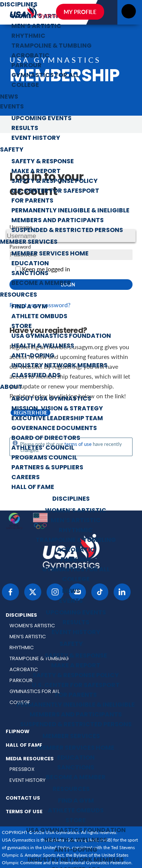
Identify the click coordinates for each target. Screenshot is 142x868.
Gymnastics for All (45, 76)
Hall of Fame (33, 487)
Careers (26, 478)
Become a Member (41, 283)
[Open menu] (129, 13)
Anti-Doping (33, 356)
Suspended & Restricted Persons (67, 231)
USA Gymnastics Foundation (61, 336)
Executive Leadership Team (57, 419)
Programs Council (44, 458)
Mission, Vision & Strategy (57, 409)
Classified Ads (36, 376)
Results (25, 128)
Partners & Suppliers (47, 468)
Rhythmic (28, 36)
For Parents (32, 201)
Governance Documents (54, 429)
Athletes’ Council (43, 448)
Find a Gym (29, 307)
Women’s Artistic (76, 511)
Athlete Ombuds (39, 317)
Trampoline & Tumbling (51, 46)
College (25, 85)
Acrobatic (30, 56)
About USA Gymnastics (51, 399)
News (9, 97)
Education (30, 264)
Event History (36, 138)
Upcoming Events (41, 119)
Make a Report (36, 172)
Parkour (27, 66)
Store (22, 326)
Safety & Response (43, 162)
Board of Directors (46, 438)
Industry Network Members (59, 366)
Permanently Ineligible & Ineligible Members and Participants (70, 216)
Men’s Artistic (36, 26)
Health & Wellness (43, 346)
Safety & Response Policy (55, 181)
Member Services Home (50, 254)
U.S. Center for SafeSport (55, 191)
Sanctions (30, 274)
